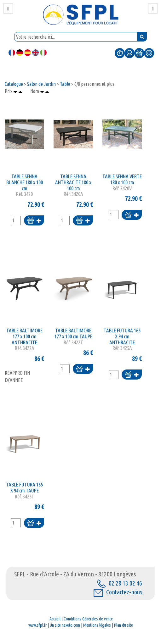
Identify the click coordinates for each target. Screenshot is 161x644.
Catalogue (14, 84)
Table (65, 84)
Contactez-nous (118, 592)
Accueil (55, 619)
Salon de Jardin (41, 84)
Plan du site (124, 625)
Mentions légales (97, 625)
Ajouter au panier (34, 221)
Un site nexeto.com (65, 625)
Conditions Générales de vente (88, 619)
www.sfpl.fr (37, 625)
